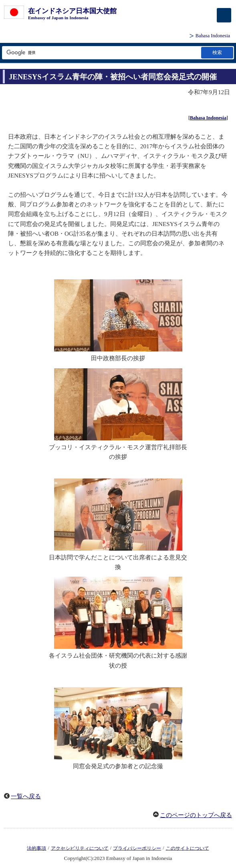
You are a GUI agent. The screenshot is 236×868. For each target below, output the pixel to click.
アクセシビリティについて (80, 848)
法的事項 (36, 848)
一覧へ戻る (26, 796)
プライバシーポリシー (137, 848)
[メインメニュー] (224, 15)
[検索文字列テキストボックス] (101, 53)
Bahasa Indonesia (213, 36)
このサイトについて (188, 848)
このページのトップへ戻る (196, 815)
